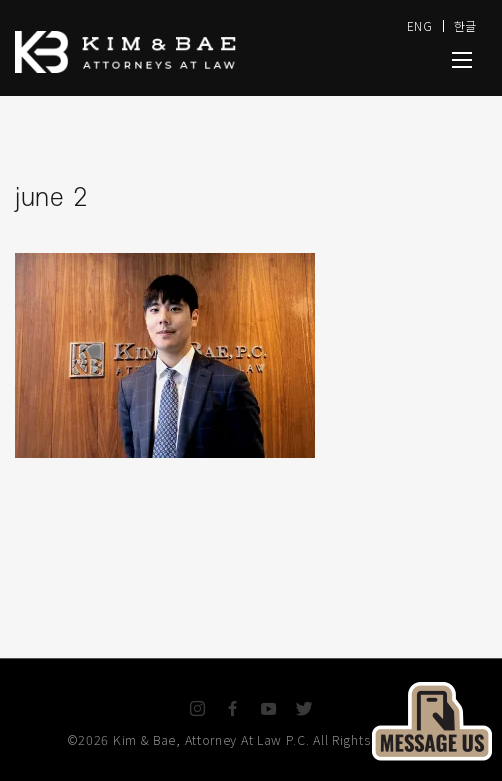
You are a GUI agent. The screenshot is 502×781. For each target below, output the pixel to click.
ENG (420, 25)
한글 (465, 25)
